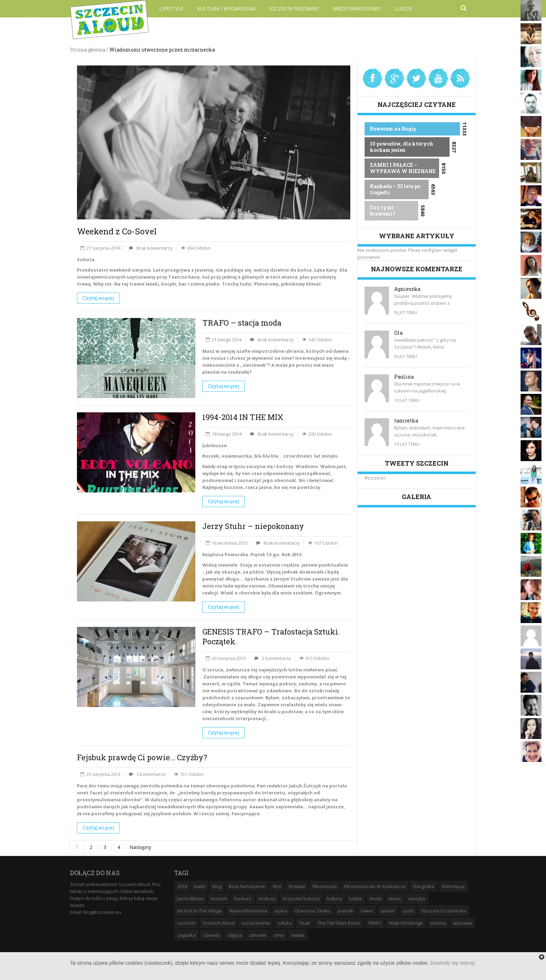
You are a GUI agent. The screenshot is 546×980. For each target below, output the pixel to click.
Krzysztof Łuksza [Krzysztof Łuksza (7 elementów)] (301, 899)
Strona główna (88, 50)
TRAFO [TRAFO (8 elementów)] (375, 923)
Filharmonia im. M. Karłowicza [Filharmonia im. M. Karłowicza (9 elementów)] (375, 886)
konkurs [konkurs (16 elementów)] (243, 899)
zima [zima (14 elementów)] (279, 935)
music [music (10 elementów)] (395, 899)
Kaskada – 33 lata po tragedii (395, 189)
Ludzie (404, 9)
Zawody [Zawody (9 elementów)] (212, 935)
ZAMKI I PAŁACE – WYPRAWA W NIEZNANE (403, 168)
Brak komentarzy (155, 248)
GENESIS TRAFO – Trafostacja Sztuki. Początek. (271, 636)
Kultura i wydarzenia (226, 9)
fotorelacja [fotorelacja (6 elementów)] (453, 886)
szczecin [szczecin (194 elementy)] (186, 923)
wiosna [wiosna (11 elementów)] (438, 923)
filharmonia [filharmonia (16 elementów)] (325, 886)
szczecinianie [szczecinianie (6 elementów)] (256, 923)
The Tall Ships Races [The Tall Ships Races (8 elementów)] (339, 923)
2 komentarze (276, 658)
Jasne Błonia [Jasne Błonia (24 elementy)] (190, 899)
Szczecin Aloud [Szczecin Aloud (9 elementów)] (219, 923)
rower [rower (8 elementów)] (367, 911)
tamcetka (406, 421)
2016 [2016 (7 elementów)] (182, 886)
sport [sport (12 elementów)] (408, 911)
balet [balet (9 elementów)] (200, 886)
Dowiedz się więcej (453, 963)
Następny (140, 847)
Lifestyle (171, 9)
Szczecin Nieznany (294, 9)
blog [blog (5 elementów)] (217, 886)
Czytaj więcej (98, 298)
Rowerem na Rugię (393, 129)
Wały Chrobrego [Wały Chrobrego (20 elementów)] (406, 923)
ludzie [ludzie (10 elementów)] (356, 899)
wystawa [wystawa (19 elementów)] (462, 923)
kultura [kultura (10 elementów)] (334, 899)
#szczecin (375, 478)
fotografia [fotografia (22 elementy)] (424, 886)
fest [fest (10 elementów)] (277, 886)
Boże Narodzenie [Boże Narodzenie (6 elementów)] (247, 886)
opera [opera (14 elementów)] (281, 911)
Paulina (404, 377)
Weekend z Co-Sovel (117, 231)
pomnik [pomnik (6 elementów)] (346, 911)
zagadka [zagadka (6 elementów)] (186, 935)
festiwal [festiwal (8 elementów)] (297, 886)
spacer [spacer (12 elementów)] (388, 911)
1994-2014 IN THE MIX (243, 417)
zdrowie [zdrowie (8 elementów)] (258, 935)
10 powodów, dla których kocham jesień (401, 147)
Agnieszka (407, 289)
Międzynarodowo (357, 9)
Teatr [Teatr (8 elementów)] (305, 923)
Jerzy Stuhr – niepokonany (253, 526)
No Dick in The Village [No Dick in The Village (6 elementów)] (200, 911)
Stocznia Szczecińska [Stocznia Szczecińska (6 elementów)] (444, 911)
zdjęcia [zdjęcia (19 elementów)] (235, 935)
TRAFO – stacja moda (242, 323)
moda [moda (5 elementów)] (376, 899)
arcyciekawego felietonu (212, 800)
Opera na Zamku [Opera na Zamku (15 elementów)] (313, 911)
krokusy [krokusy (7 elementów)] (267, 899)
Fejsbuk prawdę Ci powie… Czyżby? (142, 757)
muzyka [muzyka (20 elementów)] (417, 899)
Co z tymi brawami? (383, 211)
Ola (398, 333)
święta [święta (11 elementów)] (298, 935)
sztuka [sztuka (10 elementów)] (285, 923)
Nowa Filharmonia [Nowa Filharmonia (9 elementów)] (248, 911)
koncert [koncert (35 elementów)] (219, 899)
